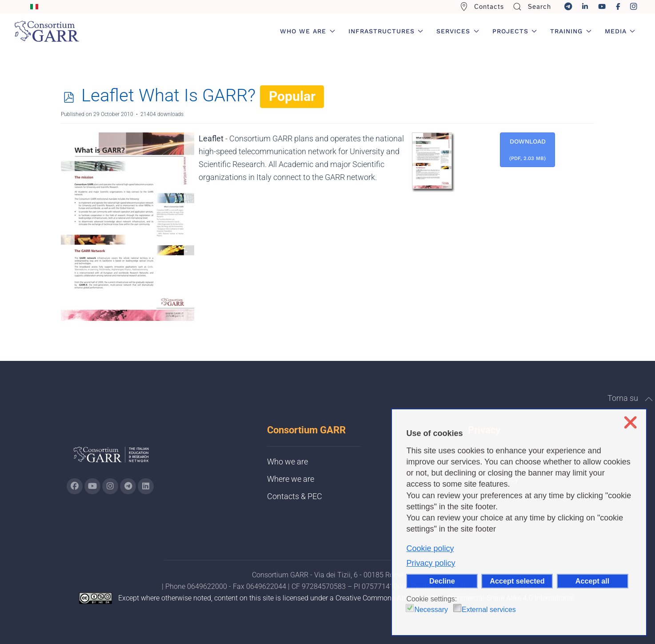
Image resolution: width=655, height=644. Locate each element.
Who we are (288, 462)
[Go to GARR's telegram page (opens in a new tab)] (128, 486)
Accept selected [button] (517, 581)
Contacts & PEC (295, 496)
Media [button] (620, 31)
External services (489, 610)
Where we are (291, 479)
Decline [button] (442, 581)
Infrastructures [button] (386, 31)
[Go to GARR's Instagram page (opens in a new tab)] (75, 486)
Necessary (431, 610)
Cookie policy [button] (430, 548)
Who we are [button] (308, 31)
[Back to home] (47, 31)
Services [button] (458, 31)
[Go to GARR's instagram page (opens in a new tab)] (110, 486)
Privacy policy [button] (431, 563)
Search (532, 7)
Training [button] (571, 31)
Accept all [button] (592, 581)
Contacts (482, 7)
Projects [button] (515, 31)
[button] (649, 399)
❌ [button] (630, 422)
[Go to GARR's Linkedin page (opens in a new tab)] (146, 486)
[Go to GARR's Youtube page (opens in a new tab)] (92, 486)
